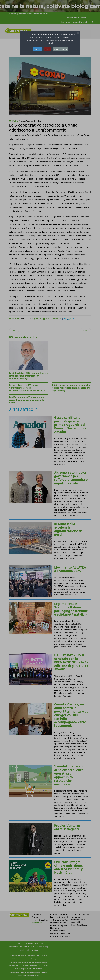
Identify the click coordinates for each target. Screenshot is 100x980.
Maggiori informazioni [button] (61, 49)
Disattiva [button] (48, 49)
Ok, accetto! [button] (38, 49)
